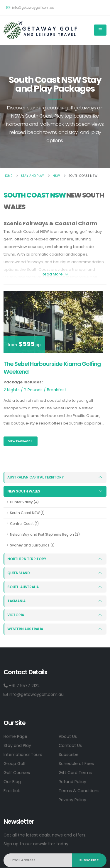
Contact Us (70, 745)
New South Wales (24, 491)
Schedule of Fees (76, 763)
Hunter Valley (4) (24, 502)
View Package (20, 441)
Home (8, 176)
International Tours (23, 754)
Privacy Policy (72, 799)
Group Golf (15, 763)
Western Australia (25, 629)
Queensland (19, 573)
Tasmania (16, 601)
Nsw (56, 176)
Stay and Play (17, 745)
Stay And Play (32, 176)
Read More (55, 274)
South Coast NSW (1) (27, 513)
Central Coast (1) (24, 524)
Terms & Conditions (79, 790)
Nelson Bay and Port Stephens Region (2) (45, 535)
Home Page (15, 736)
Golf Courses (17, 772)
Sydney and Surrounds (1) (32, 545)
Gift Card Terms (75, 772)
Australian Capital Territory (35, 477)
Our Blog (12, 781)
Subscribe (69, 754)
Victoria (16, 615)
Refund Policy (72, 781)
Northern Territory (27, 559)
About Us (68, 736)
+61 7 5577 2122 (22, 685)
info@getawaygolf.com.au (30, 8)
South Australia (23, 587)
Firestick (12, 790)
